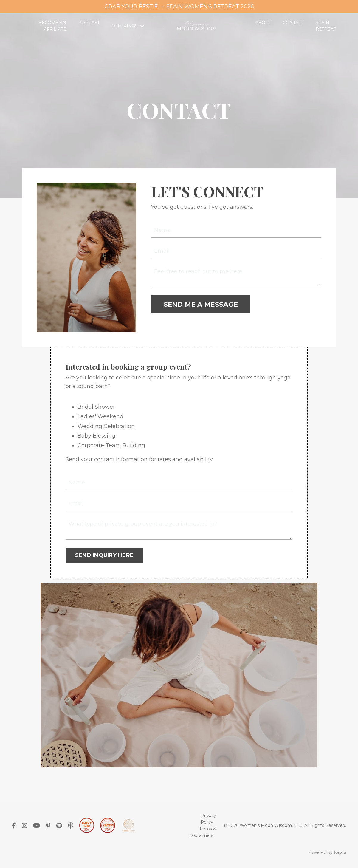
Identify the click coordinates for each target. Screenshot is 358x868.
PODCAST (89, 23)
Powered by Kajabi (327, 852)
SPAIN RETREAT (326, 26)
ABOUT (263, 23)
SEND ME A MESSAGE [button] (201, 304)
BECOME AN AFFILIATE (52, 26)
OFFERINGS (128, 26)
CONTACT (293, 23)
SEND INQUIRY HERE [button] (104, 555)
